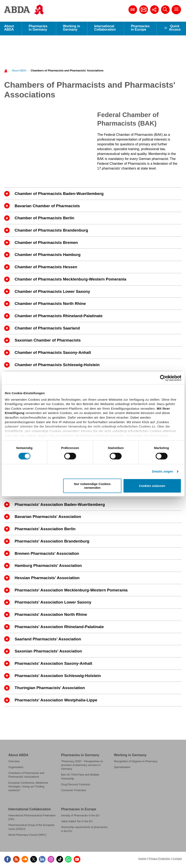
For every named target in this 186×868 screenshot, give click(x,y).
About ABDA (9, 29)
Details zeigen (163, 471)
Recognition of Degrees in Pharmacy (136, 763)
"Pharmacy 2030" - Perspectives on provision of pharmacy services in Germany (82, 766)
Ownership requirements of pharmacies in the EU (84, 830)
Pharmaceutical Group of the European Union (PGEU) (31, 828)
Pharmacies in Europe (140, 29)
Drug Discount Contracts (76, 786)
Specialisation (122, 768)
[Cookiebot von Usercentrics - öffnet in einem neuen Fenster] (163, 378)
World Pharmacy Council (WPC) (27, 836)
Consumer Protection (74, 791)
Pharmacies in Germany (38, 29)
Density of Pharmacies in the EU (80, 817)
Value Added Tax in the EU (77, 822)
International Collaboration (105, 29)
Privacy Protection (160, 860)
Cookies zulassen (152, 486)
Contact (177, 860)
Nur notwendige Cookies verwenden (92, 486)
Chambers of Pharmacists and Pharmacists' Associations (67, 72)
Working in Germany (71, 29)
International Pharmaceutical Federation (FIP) (32, 819)
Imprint (142, 860)
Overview (14, 763)
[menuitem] (18, 72)
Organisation (16, 768)
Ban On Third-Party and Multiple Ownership (80, 778)
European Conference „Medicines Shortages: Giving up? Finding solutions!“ (28, 788)
